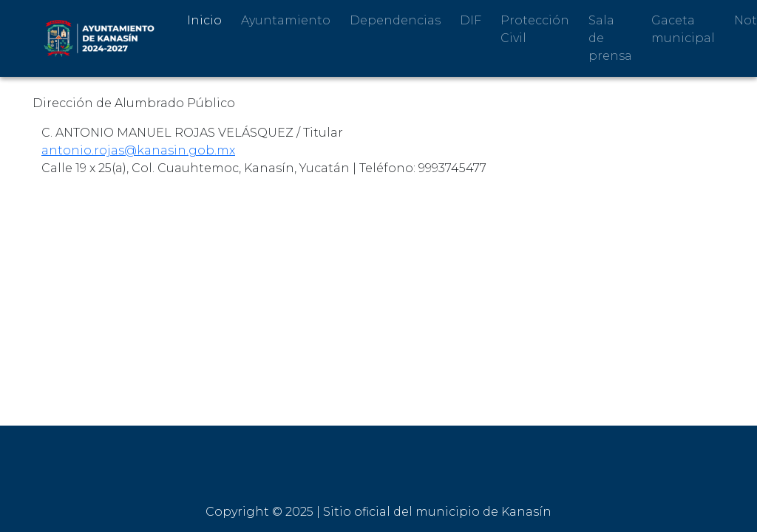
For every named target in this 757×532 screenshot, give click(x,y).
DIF (471, 20)
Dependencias (395, 20)
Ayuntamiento (286, 20)
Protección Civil (535, 29)
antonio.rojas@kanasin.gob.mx (138, 150)
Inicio (204, 20)
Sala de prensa (610, 38)
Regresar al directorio (105, 207)
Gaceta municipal (683, 29)
